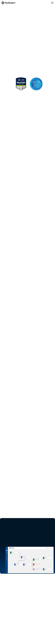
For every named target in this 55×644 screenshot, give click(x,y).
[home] (8, 3)
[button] (52, 3)
